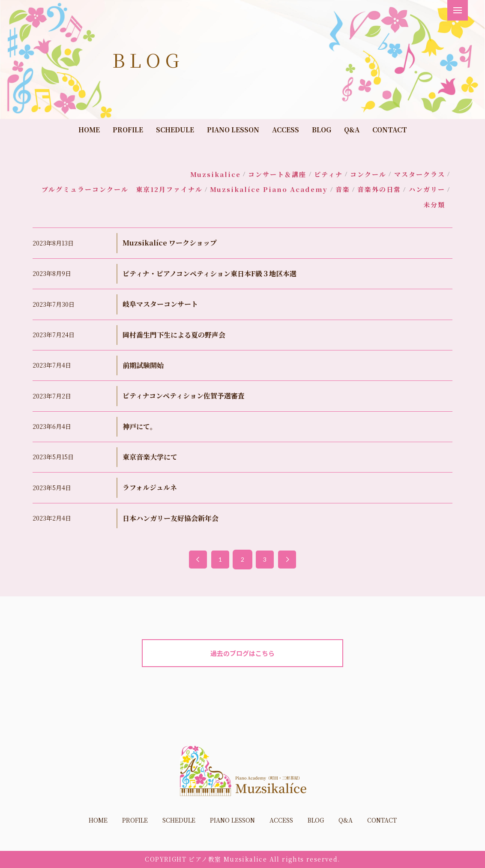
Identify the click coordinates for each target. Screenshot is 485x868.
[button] (458, 10)
